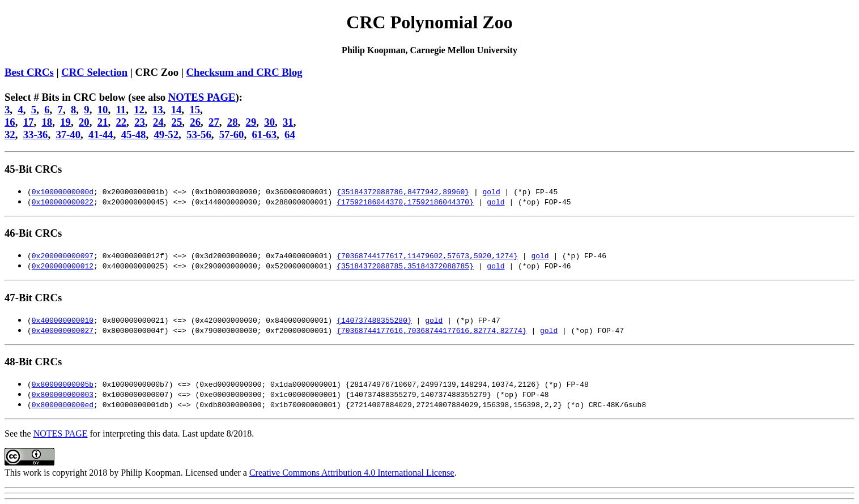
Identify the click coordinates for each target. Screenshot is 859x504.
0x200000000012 (63, 266)
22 (121, 122)
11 (121, 110)
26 (195, 122)
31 (288, 122)
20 (84, 122)
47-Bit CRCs (33, 298)
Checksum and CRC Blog (244, 72)
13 (158, 110)
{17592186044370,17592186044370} (405, 202)
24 (158, 122)
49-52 (166, 134)
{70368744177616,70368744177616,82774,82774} (431, 330)
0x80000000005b (63, 384)
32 (10, 134)
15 (195, 110)
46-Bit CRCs (33, 233)
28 (233, 122)
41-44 (101, 134)
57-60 (232, 134)
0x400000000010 (63, 320)
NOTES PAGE (202, 97)
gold (491, 191)
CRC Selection (94, 72)
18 (47, 122)
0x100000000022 (63, 202)
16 (10, 122)
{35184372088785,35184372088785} (405, 266)
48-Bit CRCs (33, 362)
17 (29, 122)
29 (251, 122)
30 (269, 122)
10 (103, 110)
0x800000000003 (63, 394)
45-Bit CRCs (33, 169)
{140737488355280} (374, 320)
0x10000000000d (63, 191)
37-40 (68, 134)
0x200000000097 (63, 255)
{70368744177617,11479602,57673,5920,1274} (427, 255)
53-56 (199, 134)
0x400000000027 (63, 330)
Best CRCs (29, 72)
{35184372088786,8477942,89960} (403, 191)
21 (103, 122)
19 (65, 122)
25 (177, 122)
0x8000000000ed (63, 404)
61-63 (264, 134)
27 (214, 122)
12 (139, 110)
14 (177, 110)
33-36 (36, 134)
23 (140, 122)
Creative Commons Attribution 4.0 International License (352, 473)
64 (290, 134)
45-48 (134, 134)
